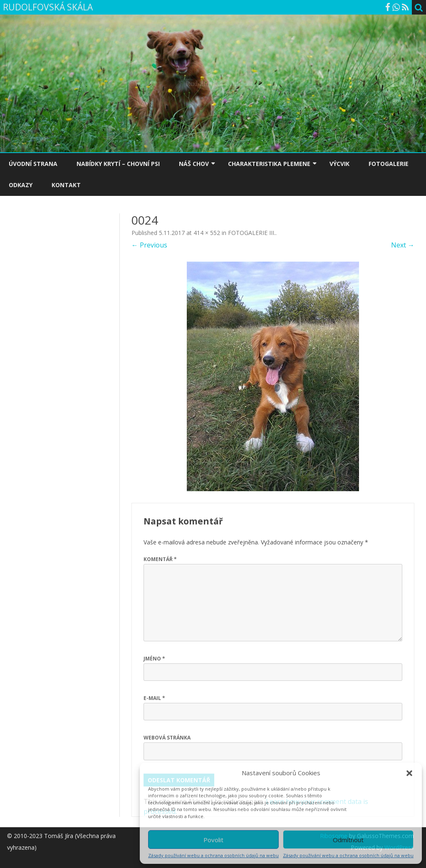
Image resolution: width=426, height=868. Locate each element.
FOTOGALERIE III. (252, 233)
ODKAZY (21, 185)
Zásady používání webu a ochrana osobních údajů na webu (213, 855)
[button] (409, 773)
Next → (403, 245)
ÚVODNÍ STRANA (33, 164)
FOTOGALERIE (389, 164)
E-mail (154, 698)
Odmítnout (348, 840)
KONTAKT (66, 185)
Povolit (213, 840)
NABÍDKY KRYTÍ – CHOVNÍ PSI (118, 164)
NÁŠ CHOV (194, 164)
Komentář (160, 559)
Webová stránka (167, 738)
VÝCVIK (339, 164)
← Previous (149, 245)
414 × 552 (207, 233)
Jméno (154, 659)
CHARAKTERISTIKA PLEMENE (269, 164)
